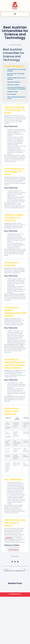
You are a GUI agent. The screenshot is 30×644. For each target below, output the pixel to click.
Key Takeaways (12, 94)
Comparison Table (12, 92)
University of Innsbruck (14, 82)
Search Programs (13, 550)
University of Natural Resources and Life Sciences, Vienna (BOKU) (16, 88)
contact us (9, 538)
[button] (15, 14)
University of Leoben (13, 85)
